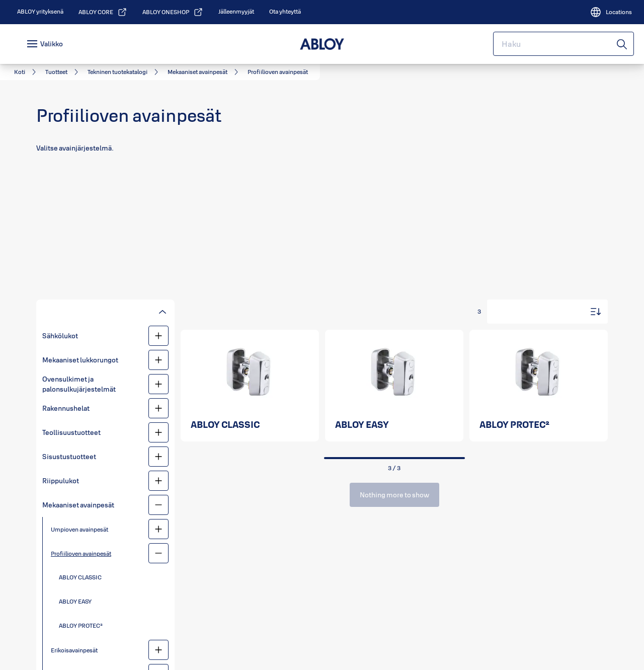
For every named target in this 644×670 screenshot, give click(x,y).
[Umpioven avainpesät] (158, 529)
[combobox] (563, 44)
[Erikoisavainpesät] (158, 650)
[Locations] (611, 12)
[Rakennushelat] (158, 408)
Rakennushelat (66, 408)
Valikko (52, 44)
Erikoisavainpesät (74, 650)
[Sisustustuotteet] (158, 457)
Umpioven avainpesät (79, 529)
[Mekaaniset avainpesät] (158, 505)
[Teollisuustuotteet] (158, 432)
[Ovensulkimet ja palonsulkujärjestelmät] (158, 384)
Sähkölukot (60, 336)
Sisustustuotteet (69, 457)
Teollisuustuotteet (71, 432)
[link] (40, 12)
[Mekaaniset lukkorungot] (158, 360)
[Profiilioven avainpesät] (158, 553)
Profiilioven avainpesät (81, 553)
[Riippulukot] (158, 481)
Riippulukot (61, 481)
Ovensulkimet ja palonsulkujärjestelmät (79, 384)
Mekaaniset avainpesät (78, 505)
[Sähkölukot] (158, 336)
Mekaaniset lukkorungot (80, 360)
